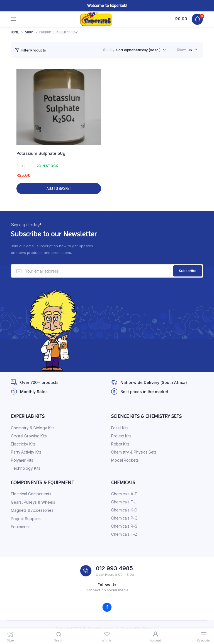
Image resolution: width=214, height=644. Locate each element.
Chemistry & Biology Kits (33, 428)
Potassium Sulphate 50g (41, 153)
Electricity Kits (23, 444)
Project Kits (121, 436)
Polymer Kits (22, 460)
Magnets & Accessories (32, 510)
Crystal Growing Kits (29, 436)
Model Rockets (125, 460)
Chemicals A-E (124, 494)
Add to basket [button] (59, 188)
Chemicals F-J (124, 502)
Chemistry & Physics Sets (134, 452)
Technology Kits (26, 468)
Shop (29, 32)
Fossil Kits (120, 428)
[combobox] (141, 50)
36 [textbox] (190, 50)
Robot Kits (120, 444)
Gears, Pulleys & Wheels (33, 502)
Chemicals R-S (124, 526)
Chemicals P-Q (124, 518)
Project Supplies (26, 519)
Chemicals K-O (124, 510)
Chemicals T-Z (124, 534)
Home (15, 32)
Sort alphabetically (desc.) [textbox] (138, 50)
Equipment (20, 527)
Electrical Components (31, 494)
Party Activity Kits (26, 452)
